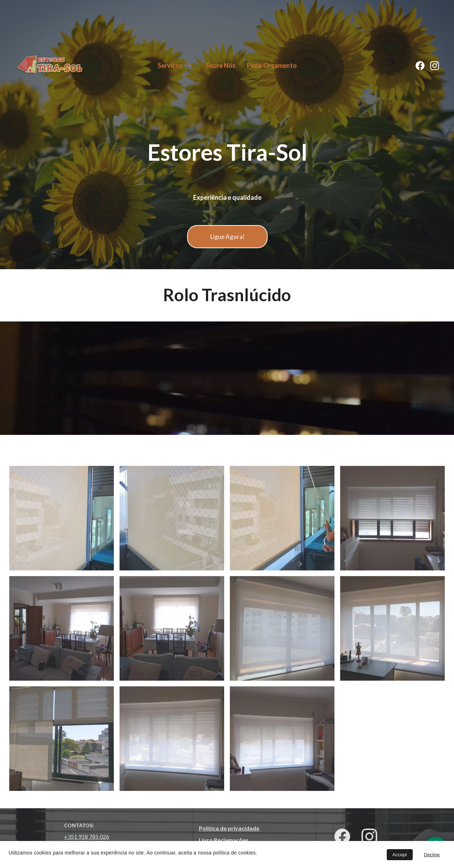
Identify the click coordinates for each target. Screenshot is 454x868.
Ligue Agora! (228, 237)
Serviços (170, 65)
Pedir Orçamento (272, 65)
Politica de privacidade (229, 829)
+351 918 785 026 (87, 837)
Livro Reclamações (224, 840)
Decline (432, 855)
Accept (400, 855)
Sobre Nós (221, 65)
